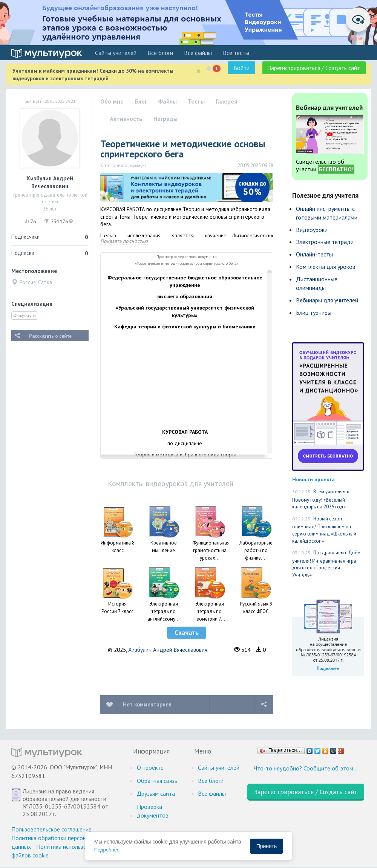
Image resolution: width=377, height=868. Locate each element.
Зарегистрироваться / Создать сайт (314, 68)
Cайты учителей (116, 53)
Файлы (167, 101)
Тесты (196, 101)
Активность (126, 119)
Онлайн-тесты (314, 254)
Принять (267, 846)
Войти (241, 68)
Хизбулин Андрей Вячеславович (168, 650)
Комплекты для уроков (326, 267)
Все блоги (160, 53)
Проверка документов (153, 811)
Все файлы (198, 53)
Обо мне (112, 101)
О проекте (150, 767)
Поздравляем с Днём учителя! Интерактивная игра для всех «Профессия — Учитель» (326, 564)
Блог (141, 101)
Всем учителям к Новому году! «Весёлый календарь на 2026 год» (321, 499)
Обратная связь (157, 781)
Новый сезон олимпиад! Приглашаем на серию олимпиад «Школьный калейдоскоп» (324, 530)
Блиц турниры (314, 313)
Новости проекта (313, 479)
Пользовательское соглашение (51, 829)
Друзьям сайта (156, 793)
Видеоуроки (312, 230)
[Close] (198, 71)
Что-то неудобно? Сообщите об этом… (306, 768)
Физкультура (25, 316)
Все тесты (236, 53)
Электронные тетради (325, 242)
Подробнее (107, 850)
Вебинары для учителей (327, 300)
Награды (166, 119)
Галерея (226, 101)
